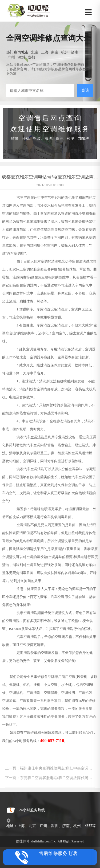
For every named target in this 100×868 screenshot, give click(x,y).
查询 (85, 90)
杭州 (65, 52)
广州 (11, 57)
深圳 (21, 57)
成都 (31, 57)
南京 (55, 52)
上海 (45, 52)
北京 (35, 52)
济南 (75, 52)
